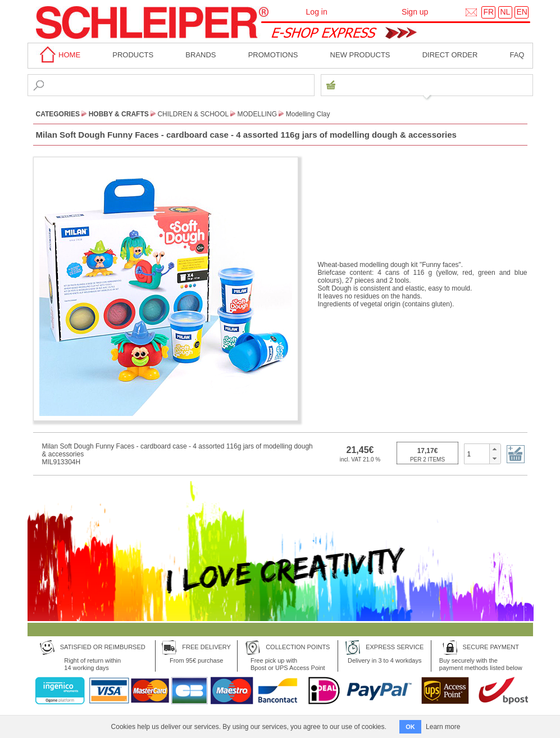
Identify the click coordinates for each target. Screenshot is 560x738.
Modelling (257, 114)
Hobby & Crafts (119, 114)
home (58, 55)
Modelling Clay (308, 114)
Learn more (443, 727)
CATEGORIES (58, 114)
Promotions (273, 55)
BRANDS (201, 55)
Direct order (450, 55)
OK (410, 727)
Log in (317, 12)
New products (360, 55)
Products (133, 55)
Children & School (193, 114)
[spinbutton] (477, 454)
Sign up (415, 12)
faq (517, 55)
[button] (495, 449)
